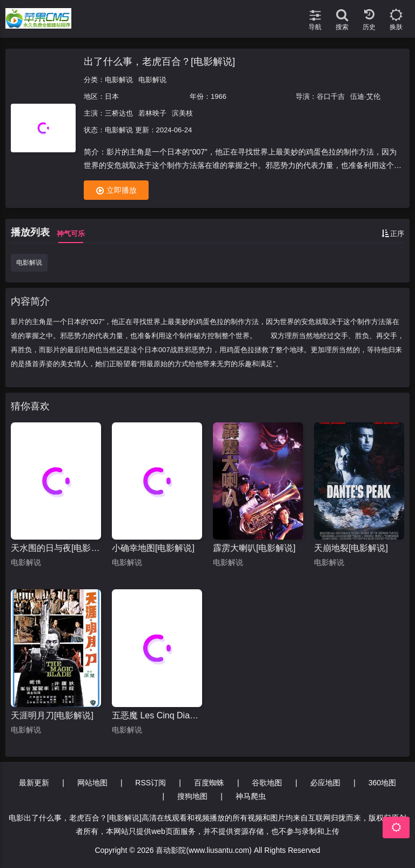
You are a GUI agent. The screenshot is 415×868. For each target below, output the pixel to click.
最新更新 (34, 783)
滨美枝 (182, 113)
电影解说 (119, 80)
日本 (112, 96)
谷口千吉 (331, 96)
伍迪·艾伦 (365, 96)
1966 (219, 96)
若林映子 (152, 113)
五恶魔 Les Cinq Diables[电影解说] (157, 715)
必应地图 (325, 783)
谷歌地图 (267, 783)
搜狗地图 (192, 796)
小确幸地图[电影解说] (153, 548)
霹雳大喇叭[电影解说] (254, 548)
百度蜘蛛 (209, 783)
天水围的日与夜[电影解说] (56, 548)
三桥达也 (119, 113)
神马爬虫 (251, 796)
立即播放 (116, 190)
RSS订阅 (150, 783)
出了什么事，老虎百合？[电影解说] (159, 62)
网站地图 (92, 783)
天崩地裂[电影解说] (351, 548)
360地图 (382, 783)
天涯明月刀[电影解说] (52, 715)
